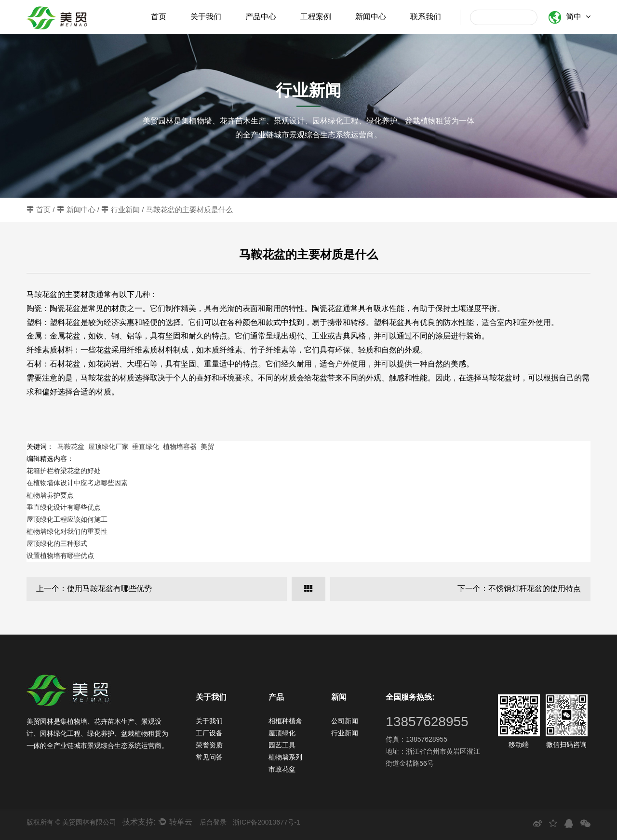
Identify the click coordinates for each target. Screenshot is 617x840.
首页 (159, 17)
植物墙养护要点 (50, 495)
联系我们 (426, 17)
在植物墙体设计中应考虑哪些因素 (77, 483)
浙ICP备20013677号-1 (267, 822)
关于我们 (206, 17)
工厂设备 (209, 733)
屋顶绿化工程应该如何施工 (67, 519)
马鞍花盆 (71, 447)
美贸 (207, 447)
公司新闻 (345, 721)
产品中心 (261, 17)
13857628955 (427, 722)
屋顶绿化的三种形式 (57, 543)
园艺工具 (282, 745)
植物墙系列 (285, 757)
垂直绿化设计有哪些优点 (64, 507)
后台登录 (213, 822)
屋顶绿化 (282, 733)
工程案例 (316, 17)
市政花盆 (282, 769)
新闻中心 (371, 17)
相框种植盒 (285, 721)
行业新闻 (125, 210)
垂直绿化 (146, 447)
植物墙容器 (180, 447)
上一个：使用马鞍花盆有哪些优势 (94, 589)
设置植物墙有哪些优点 (60, 555)
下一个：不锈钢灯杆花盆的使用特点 (519, 589)
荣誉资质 (209, 745)
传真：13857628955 (416, 739)
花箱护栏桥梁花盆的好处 (64, 471)
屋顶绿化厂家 (108, 447)
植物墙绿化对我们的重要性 (67, 531)
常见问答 (209, 757)
